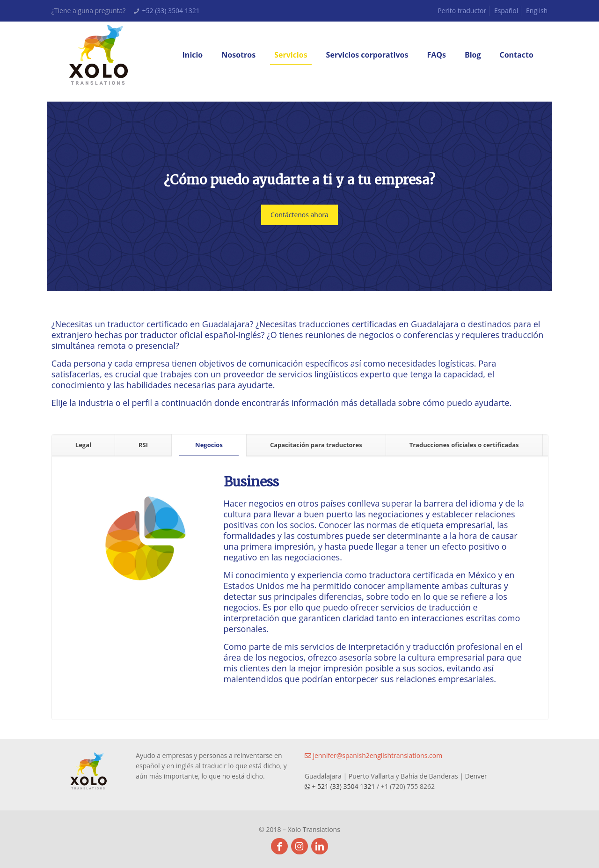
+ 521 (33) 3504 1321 (341, 786)
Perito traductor (462, 11)
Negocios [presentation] (209, 445)
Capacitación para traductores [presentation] (316, 445)
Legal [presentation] (83, 445)
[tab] (84, 445)
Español (506, 11)
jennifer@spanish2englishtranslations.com (373, 755)
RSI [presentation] (143, 445)
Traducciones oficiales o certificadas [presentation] (464, 445)
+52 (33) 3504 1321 (171, 11)
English (537, 11)
